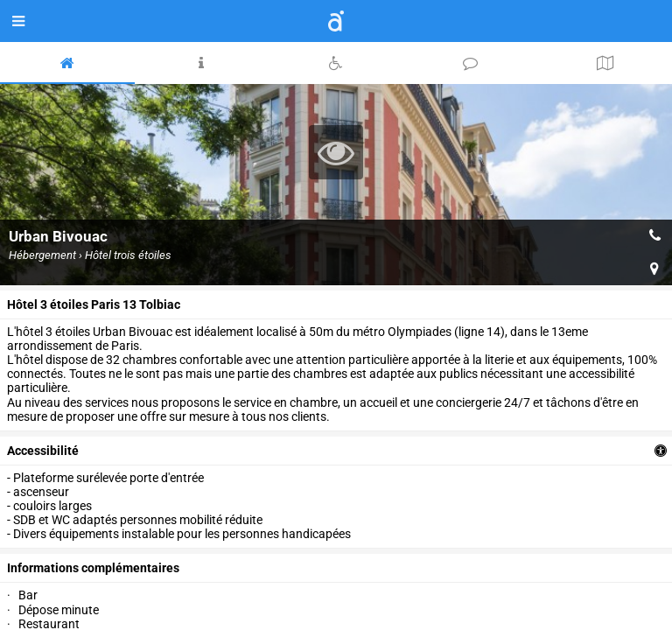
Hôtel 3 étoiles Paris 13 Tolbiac (94, 304)
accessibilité (43, 451)
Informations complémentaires (93, 568)
